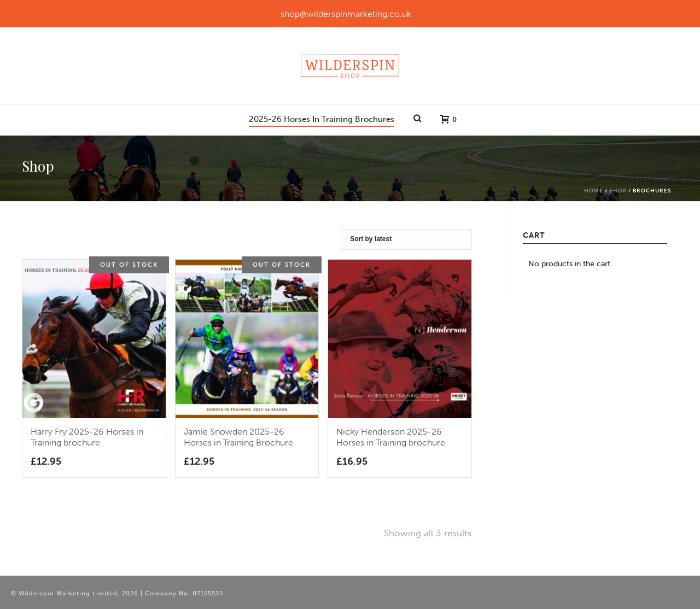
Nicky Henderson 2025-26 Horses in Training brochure (391, 437)
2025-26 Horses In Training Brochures (322, 119)
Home (594, 191)
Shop (618, 191)
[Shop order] (406, 239)
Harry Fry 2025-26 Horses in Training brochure (87, 437)
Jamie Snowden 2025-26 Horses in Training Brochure (238, 437)
